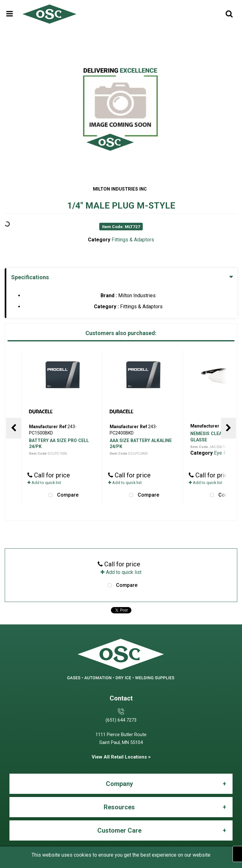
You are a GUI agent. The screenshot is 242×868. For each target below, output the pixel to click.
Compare (62, 495)
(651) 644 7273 (121, 720)
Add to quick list (44, 483)
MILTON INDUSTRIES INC (120, 189)
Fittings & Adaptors (133, 240)
